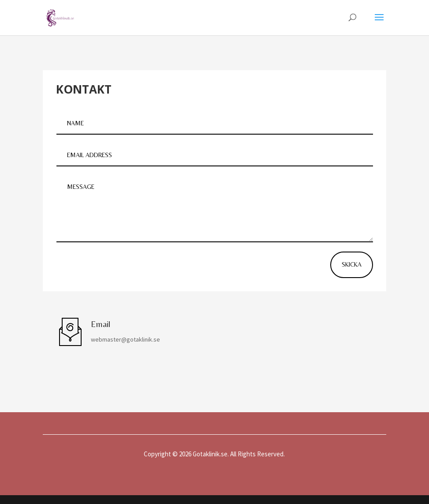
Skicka (352, 264)
